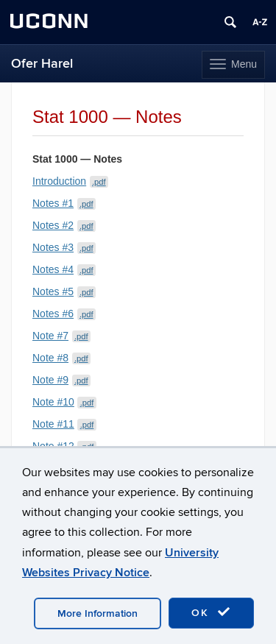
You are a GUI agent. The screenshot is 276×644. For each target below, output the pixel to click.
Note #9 (61, 380)
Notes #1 (64, 203)
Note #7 (61, 336)
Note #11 (64, 424)
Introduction (70, 181)
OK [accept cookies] (211, 612)
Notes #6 (64, 314)
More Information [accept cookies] (98, 613)
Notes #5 (64, 291)
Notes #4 (64, 269)
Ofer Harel (42, 64)
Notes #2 (64, 225)
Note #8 (61, 358)
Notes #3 (64, 247)
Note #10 (64, 402)
